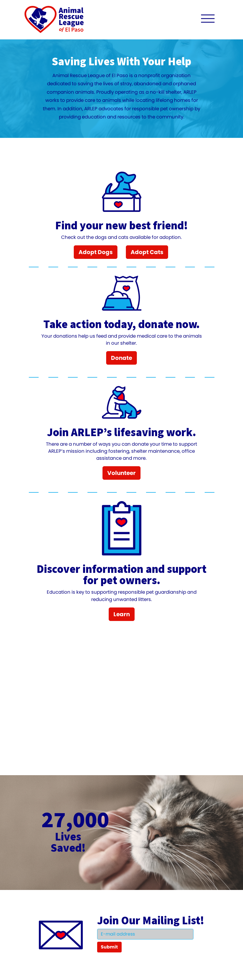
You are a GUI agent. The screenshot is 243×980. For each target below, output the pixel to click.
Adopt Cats (147, 252)
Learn (122, 614)
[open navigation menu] (208, 20)
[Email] (145, 934)
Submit (109, 947)
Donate (121, 358)
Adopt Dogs (96, 252)
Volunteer (121, 473)
